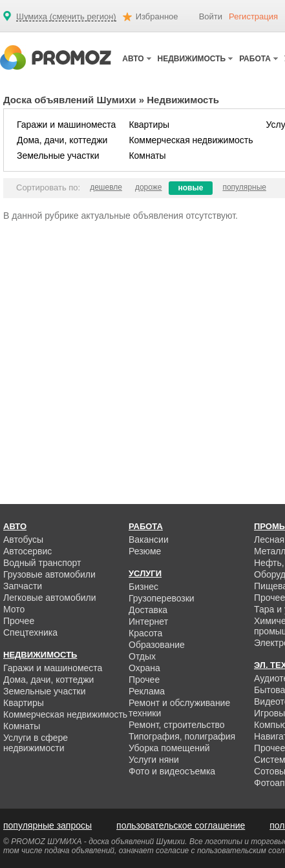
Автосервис (27, 551)
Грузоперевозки (162, 598)
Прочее (19, 621)
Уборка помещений (169, 748)
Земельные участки (58, 156)
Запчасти (23, 586)
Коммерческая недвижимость (191, 140)
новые (191, 188)
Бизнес (143, 587)
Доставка (148, 610)
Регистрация (253, 16)
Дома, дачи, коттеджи (62, 140)
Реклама (147, 691)
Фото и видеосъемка (172, 771)
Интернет (148, 621)
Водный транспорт (42, 563)
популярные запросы (48, 825)
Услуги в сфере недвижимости (36, 743)
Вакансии (149, 540)
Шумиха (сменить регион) (66, 17)
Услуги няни (154, 760)
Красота (145, 633)
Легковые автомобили (50, 598)
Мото (14, 609)
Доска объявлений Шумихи (70, 100)
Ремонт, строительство (177, 725)
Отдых (142, 656)
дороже (149, 187)
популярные (244, 187)
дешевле (106, 187)
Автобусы (23, 540)
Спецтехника (30, 632)
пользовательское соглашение (181, 825)
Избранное (157, 16)
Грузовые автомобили (49, 574)
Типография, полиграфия (182, 736)
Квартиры (149, 125)
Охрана (144, 668)
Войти (211, 16)
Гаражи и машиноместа (66, 125)
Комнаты (147, 156)
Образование (157, 645)
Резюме (145, 551)
